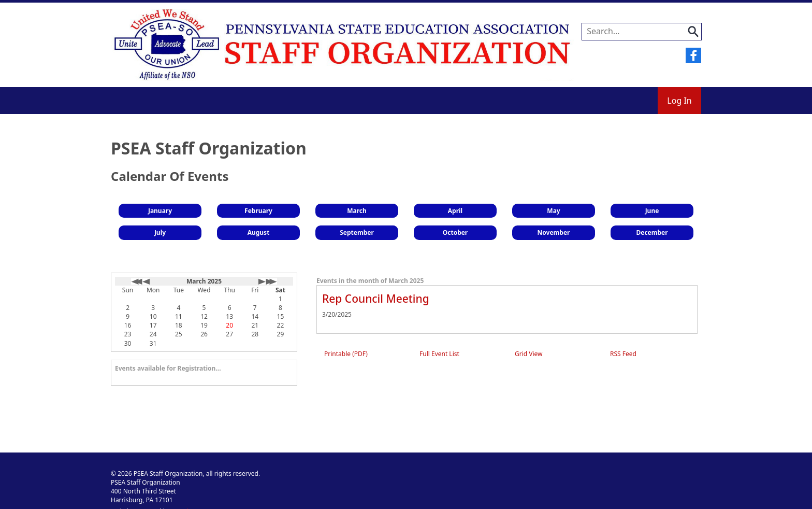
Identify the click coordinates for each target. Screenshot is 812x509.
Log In (679, 101)
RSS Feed (623, 354)
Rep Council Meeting (376, 299)
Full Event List (439, 354)
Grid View (529, 354)
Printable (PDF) (346, 354)
